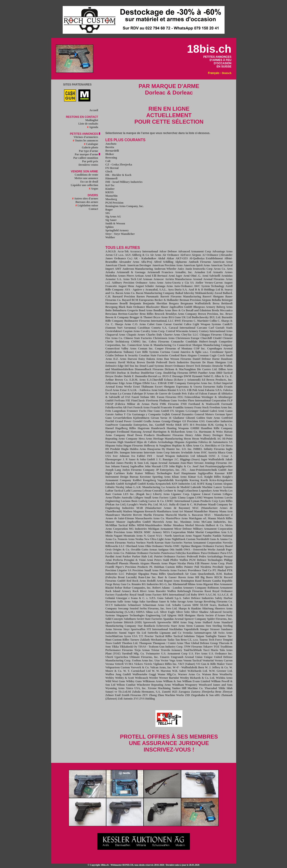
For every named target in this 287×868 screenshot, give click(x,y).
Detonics (206, 366)
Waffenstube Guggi (144, 674)
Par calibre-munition (87, 158)
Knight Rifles (213, 477)
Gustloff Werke (165, 425)
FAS (128, 397)
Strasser (215, 629)
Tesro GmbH (113, 643)
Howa (229, 446)
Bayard (126, 300)
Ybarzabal (211, 688)
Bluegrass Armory (204, 307)
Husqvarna (154, 449)
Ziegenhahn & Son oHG (206, 695)
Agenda (94, 127)
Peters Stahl (162, 560)
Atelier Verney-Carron (209, 283)
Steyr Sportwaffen (134, 629)
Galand (204, 411)
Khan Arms (179, 477)
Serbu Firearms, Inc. (152, 608)
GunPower (112, 425)
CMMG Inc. (139, 342)
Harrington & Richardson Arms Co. (175, 432)
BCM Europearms (143, 300)
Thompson (145, 643)
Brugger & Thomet (141, 317)
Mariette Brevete (132, 515)
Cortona (165, 352)
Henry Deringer (213, 435)
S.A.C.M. (211, 595)
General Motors (204, 414)
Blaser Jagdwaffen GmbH (176, 307)
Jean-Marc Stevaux (192, 463)
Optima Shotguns (191, 546)
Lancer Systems (223, 487)
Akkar (170, 258)
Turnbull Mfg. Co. (133, 654)
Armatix (218, 272)
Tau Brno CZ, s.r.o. (187, 640)
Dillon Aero (226, 369)
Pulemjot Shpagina (137, 574)
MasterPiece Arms (177, 518)
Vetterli (119, 664)
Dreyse (110, 376)
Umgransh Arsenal (182, 657)
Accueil (95, 110)
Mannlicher (201, 511)
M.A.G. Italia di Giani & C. (176, 504)
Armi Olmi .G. (192, 276)
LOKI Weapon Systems (209, 498)
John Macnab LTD (156, 466)
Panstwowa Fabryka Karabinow (181, 553)
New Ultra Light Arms (157, 539)
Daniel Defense (202, 359)
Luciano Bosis (129, 501)
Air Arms (156, 255)
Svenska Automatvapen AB (200, 633)
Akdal (161, 258)
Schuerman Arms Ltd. (157, 605)
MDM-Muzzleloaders (150, 525)
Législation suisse (88, 205)
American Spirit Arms (197, 265)
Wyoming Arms (115, 688)
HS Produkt (113, 449)
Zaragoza (184, 692)
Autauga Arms (164, 286)
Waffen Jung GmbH (118, 674)
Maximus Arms (190, 522)
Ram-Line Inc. (147, 577)
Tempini (228, 640)
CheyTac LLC (190, 335)
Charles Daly (154, 335)
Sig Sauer (111, 220)
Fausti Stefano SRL (144, 397)
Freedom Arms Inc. (221, 407)
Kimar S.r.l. (196, 477)
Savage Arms (185, 602)
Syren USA (131, 636)
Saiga (135, 602)
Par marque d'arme (87, 154)
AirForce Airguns (191, 255)
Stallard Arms (211, 622)
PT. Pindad (219, 570)
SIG (108, 213)
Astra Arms (156, 283)
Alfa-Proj (146, 262)
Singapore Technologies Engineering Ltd (141, 615)
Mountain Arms (133, 536)
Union (199, 657)
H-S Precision (198, 425)
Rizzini (110, 588)
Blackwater (153, 307)
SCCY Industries (116, 605)
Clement (227, 338)
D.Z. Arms (120, 359)
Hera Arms (145, 439)
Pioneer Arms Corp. (213, 563)
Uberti (109, 657)
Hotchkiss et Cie (215, 446)
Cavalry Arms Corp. (153, 331)
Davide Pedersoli (157, 362)
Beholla (216, 300)
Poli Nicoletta (203, 567)
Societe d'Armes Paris (219, 615)
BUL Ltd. (215, 317)
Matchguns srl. (198, 518)
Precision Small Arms (146, 570)
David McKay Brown (131, 362)
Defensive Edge (115, 366)
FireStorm (152, 400)
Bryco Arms (160, 317)
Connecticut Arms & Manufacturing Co (152, 345)
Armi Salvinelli (211, 276)
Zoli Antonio (125, 699)
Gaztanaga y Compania (146, 414)
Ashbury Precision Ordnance (130, 283)
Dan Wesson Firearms (178, 359)
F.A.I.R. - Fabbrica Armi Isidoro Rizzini (152, 390)
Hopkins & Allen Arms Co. (188, 446)
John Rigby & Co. (180, 466)
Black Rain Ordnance (132, 307)
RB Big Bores (204, 577)
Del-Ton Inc (131, 366)
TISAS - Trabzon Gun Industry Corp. (161, 647)
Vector (165, 660)
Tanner (222, 636)
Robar (119, 588)
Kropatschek (163, 484)
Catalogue (92, 144)
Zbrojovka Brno (211, 692)
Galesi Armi (217, 411)
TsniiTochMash (193, 650)
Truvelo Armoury (171, 650)
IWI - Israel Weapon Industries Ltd (171, 456)
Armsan (147, 279)
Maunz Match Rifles (220, 518)
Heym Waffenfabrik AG (207, 439)
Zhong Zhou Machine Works (166, 695)
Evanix (228, 387)
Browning (111, 158)
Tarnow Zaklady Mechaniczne (148, 640)
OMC (177, 546)
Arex (230, 269)
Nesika (139, 539)
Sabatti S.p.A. (173, 598)
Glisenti (190, 418)
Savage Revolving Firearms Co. (213, 602)
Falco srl (193, 394)
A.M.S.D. (111, 251)
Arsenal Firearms (214, 279)
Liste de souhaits (89, 124)
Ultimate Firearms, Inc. (144, 657)
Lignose (196, 494)
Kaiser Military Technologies (153, 473)
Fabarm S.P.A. (214, 390)
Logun (190, 498)
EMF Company (177, 383)
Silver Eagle (167, 612)
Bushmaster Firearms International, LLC (149, 321)
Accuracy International (144, 251)
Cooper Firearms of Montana (174, 348)
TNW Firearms (193, 647)
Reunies (136, 584)
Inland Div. (112, 452)
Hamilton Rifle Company (217, 428)
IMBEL (198, 449)
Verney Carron (224, 660)
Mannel (189, 511)
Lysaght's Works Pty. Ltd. (143, 504)
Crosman (203, 355)
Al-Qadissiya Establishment (206, 258)
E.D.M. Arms (138, 380)
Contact (94, 209)
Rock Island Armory (118, 591)
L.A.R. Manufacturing (147, 487)
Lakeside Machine (202, 487)
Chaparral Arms (116, 335)
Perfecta (118, 560)
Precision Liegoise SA (119, 570)
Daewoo (132, 359)
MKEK (138, 532)
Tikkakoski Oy (128, 647)
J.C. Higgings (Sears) (187, 459)
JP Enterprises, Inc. (168, 470)
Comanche (177, 342)
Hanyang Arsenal (141, 432)
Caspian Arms (131, 331)
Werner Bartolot (169, 678)
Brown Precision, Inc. (211, 314)
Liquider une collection (85, 185)
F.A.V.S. (181, 390)
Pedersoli (192, 556)
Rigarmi (208, 584)
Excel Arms (112, 390)
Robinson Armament (220, 588)
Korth (204, 480)
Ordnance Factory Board (217, 546)
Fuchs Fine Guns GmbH (154, 411)
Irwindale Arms (191, 452)
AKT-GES (182, 258)
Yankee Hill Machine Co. (187, 688)
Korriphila (182, 480)
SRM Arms (180, 622)
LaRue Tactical (114, 491)
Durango (177, 376)
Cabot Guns (155, 324)
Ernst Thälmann (143, 387)
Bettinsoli (227, 303)
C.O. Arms (139, 324)
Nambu (207, 536)
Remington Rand (191, 581)
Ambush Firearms (200, 262)
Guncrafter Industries (219, 421)
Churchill (206, 338)
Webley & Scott (125, 678)
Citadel (217, 338)
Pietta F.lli (193, 563)
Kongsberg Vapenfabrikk (158, 480)
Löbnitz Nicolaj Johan (119, 487)
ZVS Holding (147, 699)
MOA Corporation (174, 532)
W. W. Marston (161, 671)
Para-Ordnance (210, 553)
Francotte (166, 407)
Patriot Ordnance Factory (170, 556)
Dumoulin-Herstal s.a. (148, 376)
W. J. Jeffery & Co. (217, 667)
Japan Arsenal (159, 463)
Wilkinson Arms (152, 681)
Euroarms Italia (213, 387)
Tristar (155, 650)
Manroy (214, 511)
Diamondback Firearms (149, 369)
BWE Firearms (184, 321)
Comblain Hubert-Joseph (201, 342)
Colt (108, 161)
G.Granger (192, 411)
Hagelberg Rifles (126, 428)
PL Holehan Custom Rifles (166, 567)
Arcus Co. (220, 269)
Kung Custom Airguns (219, 484)
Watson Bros (210, 674)
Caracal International (182, 328)
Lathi (127, 491)
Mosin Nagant (114, 536)
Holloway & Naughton (157, 446)
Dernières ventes (89, 165)
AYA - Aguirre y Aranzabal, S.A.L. (146, 290)
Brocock (160, 314)
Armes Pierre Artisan (131, 276)
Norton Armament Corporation (203, 543)
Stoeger (204, 629)
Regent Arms (172, 581)
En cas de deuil (90, 182)
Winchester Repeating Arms (154, 685)
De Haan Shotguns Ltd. (217, 362)
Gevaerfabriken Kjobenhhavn (131, 418)
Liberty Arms (161, 494)
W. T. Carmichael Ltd (137, 671)
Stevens (118, 629)
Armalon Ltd (203, 272)
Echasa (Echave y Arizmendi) (182, 380)
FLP (230, 400)
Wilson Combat (126, 685)
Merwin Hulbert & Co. (209, 525)
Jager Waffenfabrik (213, 459)
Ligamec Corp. (181, 494)
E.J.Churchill (155, 380)
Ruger (109, 210)
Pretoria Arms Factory (173, 570)
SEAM (204, 605)
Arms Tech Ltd (132, 279)
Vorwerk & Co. (140, 667)
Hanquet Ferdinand (117, 432)
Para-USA (227, 553)
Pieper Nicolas (177, 563)
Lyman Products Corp (204, 501)
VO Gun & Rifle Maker (210, 664)
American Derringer (139, 265)
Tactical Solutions (184, 636)
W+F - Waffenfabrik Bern (188, 667)
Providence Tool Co (200, 570)
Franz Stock (201, 407)
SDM (196, 605)
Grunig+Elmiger (171, 421)
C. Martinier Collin (205, 321)
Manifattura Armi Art (170, 511)
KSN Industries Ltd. (184, 484)
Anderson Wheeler (165, 269)
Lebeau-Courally (153, 491)
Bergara (174, 303)
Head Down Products (141, 435)
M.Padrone (200, 504)
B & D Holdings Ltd (207, 290)
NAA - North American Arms (174, 536)
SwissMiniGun (114, 636)
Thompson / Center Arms (168, 643)
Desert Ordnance (175, 366)
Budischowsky (200, 317)
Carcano (202, 328)
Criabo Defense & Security (122, 355)
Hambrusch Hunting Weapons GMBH (175, 428)
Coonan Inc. (146, 348)
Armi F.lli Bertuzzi (156, 276)
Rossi (208, 591)
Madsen (128, 511)
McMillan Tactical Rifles (121, 525)
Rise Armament (223, 584)
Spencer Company (195, 619)
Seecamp (123, 608)
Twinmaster (153, 654)
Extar (123, 390)
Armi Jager (175, 276)
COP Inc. (200, 348)
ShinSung (208, 608)
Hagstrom (143, 428)
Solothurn (130, 619)
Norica (131, 543)
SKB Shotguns (187, 615)
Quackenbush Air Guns (182, 574)
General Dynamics (182, 414)
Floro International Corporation (207, 400)
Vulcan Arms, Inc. (161, 667)
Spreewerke (164, 622)
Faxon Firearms (167, 397)
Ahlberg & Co (140, 255)
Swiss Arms (225, 633)
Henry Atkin (193, 435)
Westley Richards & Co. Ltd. (197, 678)
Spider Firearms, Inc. (220, 619)
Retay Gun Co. (122, 584)
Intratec (175, 452)
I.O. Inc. (187, 449)
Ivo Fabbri (138, 456)
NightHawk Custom (184, 539)
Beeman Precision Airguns (195, 300)
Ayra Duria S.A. (178, 290)
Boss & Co (178, 310)
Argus (94, 189)
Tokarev (208, 647)
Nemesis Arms (126, 539)
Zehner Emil (113, 695)
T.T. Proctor (146, 636)
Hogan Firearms (133, 446)
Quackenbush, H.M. (210, 574)
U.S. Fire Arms (198, 654)
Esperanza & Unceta (189, 387)
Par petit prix (91, 161)
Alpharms (181, 262)
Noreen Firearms (116, 543)
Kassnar (220, 473)
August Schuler (145, 286)
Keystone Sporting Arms (155, 477)
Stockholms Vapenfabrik (184, 629)
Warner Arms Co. (189, 674)
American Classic (116, 265)
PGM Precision (114, 203)
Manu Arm (226, 511)
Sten (208, 626)
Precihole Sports (223, 567)
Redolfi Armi (155, 581)
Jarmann (174, 463)
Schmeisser (134, 605)
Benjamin (135, 303)
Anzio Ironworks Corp (199, 269)
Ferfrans (120, 400)
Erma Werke (124, 387)
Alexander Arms (129, 262)
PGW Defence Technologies (206, 560)
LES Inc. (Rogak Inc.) (137, 494)
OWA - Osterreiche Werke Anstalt (204, 550)
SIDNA (140, 612)
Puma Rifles (158, 574)
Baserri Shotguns (213, 296)
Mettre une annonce (87, 178)
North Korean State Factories (165, 543)
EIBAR (162, 383)
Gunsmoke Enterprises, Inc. (137, 425)
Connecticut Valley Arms (121, 348)
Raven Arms (186, 577)
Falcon (203, 394)
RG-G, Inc (166, 584)
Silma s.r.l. (152, 612)
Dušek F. (129, 376)
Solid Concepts (114, 619)
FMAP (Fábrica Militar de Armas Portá (132, 404)
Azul (191, 290)
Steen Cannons (195, 626)
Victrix (148, 664)
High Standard (127, 442)
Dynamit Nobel (201, 376)
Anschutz (111, 144)
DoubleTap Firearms (176, 373)
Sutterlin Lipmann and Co (164, 633)
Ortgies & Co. (121, 550)
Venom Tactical (192, 660)
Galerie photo (91, 147)
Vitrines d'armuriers (87, 137)
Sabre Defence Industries (198, 598)
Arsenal (198, 279)
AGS (128, 255)
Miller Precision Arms (119, 532)
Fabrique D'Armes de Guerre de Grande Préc (160, 394)
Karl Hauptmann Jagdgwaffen (193, 473)
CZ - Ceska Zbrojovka (119, 165)
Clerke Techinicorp (117, 342)
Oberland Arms (135, 546)
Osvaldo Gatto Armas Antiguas (150, 550)
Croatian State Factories (153, 355)
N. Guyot (149, 536)
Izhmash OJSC (206, 456)
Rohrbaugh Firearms (190, 591)
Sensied (134, 608)
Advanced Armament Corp (195, 251)
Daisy (142, 359)
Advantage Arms (222, 251)
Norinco (141, 543)
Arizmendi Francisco (160, 272)
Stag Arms (195, 622)
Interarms (137, 452)
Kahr (130, 473)
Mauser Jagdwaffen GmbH (134, 522)
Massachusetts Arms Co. (150, 518)
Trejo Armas (142, 650)
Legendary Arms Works (213, 491)
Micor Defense (183, 529)
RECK (218, 577)
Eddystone (112, 383)
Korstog (194, 480)
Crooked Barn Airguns (183, 355)
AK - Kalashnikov (145, 258)
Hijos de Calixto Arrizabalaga (155, 442)
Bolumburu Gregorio (125, 310)
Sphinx (110, 227)
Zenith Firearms (131, 695)
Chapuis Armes (136, 335)
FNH (184, 404)
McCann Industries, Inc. (217, 522)
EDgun (137, 383)
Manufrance (113, 515)
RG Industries (150, 584)
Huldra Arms (138, 449)
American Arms (223, 262)
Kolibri (137, 480)
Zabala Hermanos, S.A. (146, 692)
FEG (181, 397)
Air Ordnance (171, 255)
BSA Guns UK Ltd (180, 317)
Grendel (138, 421)
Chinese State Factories (138, 338)
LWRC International (178, 501)
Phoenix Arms (159, 563)
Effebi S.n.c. (150, 383)
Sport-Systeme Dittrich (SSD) (124, 622)
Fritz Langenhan (116, 411)
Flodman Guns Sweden (173, 400)
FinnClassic (138, 400)
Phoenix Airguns (139, 563)
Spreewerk (150, 622)
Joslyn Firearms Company (138, 470)
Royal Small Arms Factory (146, 595)
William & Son (172, 681)
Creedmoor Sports (221, 352)
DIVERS (111, 373)
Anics (181, 269)
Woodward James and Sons (216, 685)
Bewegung (112, 307)
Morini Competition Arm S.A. (214, 532)
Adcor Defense (168, 251)
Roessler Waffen (166, 591)
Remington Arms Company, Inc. (125, 206)
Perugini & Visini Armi (138, 560)
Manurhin (112, 196)
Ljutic (173, 498)
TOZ (217, 647)
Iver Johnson (121, 456)
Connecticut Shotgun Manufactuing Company (205, 345)
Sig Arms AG (113, 217)
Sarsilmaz (152, 602)
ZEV (145, 695)
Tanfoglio (211, 636)
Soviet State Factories (150, 619)
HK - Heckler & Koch (118, 175)
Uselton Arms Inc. (143, 660)
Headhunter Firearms (170, 435)
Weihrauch (142, 678)
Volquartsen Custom (118, 667)
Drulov (119, 376)
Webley (110, 678)
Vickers (139, 664)
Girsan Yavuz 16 (161, 418)
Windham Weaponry (185, 685)
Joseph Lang (113, 470)
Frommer (132, 411)
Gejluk (166, 414)
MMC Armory (153, 532)
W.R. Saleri (179, 671)
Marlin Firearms (154, 515)
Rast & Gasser (167, 577)
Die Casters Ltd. (207, 369)
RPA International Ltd (176, 595)
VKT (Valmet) (187, 664)
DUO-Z (167, 376)
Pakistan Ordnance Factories (143, 553)
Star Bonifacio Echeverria (154, 626)
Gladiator (179, 418)
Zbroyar (227, 692)
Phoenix (124, 563)
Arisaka (110, 272)
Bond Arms (146, 310)
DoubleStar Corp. (152, 373)
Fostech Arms (142, 407)
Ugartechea (121, 657)
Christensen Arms (164, 338)
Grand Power (123, 421)
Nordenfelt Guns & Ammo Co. (214, 539)
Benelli (124, 303)
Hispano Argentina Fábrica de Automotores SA (203, 442)
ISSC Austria (209, 452)
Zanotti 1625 (170, 692)
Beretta (110, 147)
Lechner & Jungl (174, 491)
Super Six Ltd (137, 633)
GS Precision (190, 421)
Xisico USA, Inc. (136, 688)
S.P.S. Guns (156, 598)
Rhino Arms (195, 584)
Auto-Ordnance (183, 286)
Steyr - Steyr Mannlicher (120, 234)
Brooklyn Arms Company (181, 314)
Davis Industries (179, 362)
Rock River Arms (143, 591)
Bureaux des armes (88, 202)
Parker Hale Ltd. (143, 556)
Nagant (197, 536)
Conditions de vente (87, 175)
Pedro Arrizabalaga (211, 556)
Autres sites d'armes (86, 199)
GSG (202, 421)
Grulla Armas (152, 421)
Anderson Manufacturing (138, 269)
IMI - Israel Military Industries (124, 182)
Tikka (115, 647)
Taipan (200, 636)
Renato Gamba (212, 581)
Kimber (110, 189)
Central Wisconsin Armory (182, 331)
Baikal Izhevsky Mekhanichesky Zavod (199, 293)
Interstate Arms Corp (157, 452)
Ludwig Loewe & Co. (151, 501)
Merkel (189, 525)
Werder (153, 678)
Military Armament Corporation (213, 529)
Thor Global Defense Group (201, 643)
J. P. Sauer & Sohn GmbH (139, 459)
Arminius (227, 276)
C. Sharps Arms (121, 324)
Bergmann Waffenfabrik (196, 303)
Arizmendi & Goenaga (131, 272)
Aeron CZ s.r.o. (115, 255)
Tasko (171, 640)
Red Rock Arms (136, 581)
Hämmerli (112, 178)
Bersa (216, 303)
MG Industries (138, 529)
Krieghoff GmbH (135, 484)
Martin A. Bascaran (191, 515)
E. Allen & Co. (220, 376)
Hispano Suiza (114, 446)
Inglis (229, 449)
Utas (157, 660)
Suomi (123, 633)
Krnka (151, 484)
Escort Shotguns (165, 387)
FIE (128, 400)
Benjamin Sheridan (155, 303)
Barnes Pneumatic (148, 296)
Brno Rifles (147, 314)
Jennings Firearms (216, 463)
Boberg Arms (225, 307)
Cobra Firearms (159, 342)
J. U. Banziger (165, 459)
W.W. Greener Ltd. (221, 671)
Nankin (217, 536)
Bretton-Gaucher (128, 314)
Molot (191, 532)
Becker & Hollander (167, 300)
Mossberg (111, 199)
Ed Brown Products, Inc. (217, 380)
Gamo (229, 411)
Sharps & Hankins (190, 608)
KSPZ (201, 484)
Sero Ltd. (172, 608)
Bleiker (110, 154)
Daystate (196, 362)
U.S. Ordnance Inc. (221, 654)
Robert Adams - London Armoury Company (179, 588)
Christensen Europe (187, 338)
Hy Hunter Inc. (171, 449)
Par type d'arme (89, 151)
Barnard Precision (124, 296)
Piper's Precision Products (132, 567)
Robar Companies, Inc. (137, 588)
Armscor (159, 279)
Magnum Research (144, 511)
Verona (110, 664)
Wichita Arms (224, 678)
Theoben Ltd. (130, 643)
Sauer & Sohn (168, 602)
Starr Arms (178, 626)
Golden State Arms (208, 418)
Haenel (110, 428)
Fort (130, 407)
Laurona (136, 491)
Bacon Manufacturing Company (155, 293)
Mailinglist (93, 120)
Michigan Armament (161, 529)
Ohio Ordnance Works (159, 546)
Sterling (217, 626)
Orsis (109, 550)
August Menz (126, 286)
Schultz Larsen (182, 605)
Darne (216, 359)
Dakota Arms (155, 359)
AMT (118, 269)
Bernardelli (112, 151)
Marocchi (171, 515)
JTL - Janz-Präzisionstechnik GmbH (204, 470)
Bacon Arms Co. (125, 293)
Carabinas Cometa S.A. (152, 328)
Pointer (189, 567)
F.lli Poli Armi (196, 390)
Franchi (155, 407)
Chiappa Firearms (211, 335)
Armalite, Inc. (184, 272)
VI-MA (129, 664)
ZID (187, 695)
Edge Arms (126, 383)
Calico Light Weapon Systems (202, 324)
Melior (168, 525)
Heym (187, 439)
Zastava (196, 692)
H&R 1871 (182, 425)
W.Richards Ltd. (197, 671)
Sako (142, 602)
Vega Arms (176, 660)
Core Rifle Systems (147, 352)
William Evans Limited (196, 681)
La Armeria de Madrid (175, 487)
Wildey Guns (134, 681)
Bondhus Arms (162, 310)
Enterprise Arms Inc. (200, 383)
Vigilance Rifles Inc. (165, 664)
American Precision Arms (167, 265)
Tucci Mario (211, 650)
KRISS (110, 192)
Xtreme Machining (159, 688)
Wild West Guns (115, 681)
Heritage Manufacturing (168, 439)
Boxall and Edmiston (198, 310)
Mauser (110, 522)
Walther (110, 237)
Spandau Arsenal (173, 619)
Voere (229, 664)
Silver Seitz (183, 612)
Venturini (208, 660)
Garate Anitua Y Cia (118, 414)
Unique (208, 657)
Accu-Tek (123, 251)
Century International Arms (216, 331)
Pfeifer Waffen (179, 560)
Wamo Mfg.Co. (167, 674)
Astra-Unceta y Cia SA (179, 283)
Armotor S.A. (114, 279)
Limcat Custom (211, 494)
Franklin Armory (183, 407)
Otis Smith (176, 550)
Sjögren (172, 615)
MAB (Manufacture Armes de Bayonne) (163, 508)
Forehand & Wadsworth (204, 404)
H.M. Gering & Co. (220, 425)
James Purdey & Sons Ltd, (133, 463)
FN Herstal (112, 168)
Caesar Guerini (173, 324)
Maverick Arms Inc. (166, 522)
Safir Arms (124, 602)
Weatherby (226, 674)
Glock (109, 171)
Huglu (125, 449)
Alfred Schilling (164, 262)
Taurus (204, 640)
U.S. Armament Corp (174, 654)
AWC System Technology (209, 286)
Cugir (213, 355)
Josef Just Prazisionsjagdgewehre (213, 466)
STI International (157, 629)
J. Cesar (223, 456)
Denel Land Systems (152, 366)
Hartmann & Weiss (211, 432)
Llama (182, 498)
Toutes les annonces (86, 141)
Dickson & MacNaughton (180, 369)
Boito (109, 310)
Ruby (194, 595)
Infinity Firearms (214, 449)
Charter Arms (172, 335)
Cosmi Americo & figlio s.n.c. (190, 352)
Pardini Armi (114, 556)
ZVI (136, 699)
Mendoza (178, 525)
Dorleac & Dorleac (128, 373)
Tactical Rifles (164, 636)
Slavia (200, 615)
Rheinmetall (180, 584)
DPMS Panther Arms (202, 373)
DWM (188, 376)
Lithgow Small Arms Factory (151, 498)
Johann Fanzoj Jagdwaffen (127, 466)
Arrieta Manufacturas (178, 279)
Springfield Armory (117, 230)
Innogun (125, 452)
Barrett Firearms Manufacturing (181, 296)
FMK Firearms (169, 404)
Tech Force (215, 640)
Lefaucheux (191, 491)
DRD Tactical (224, 373)
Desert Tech (193, 366)
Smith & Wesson (115, 223)
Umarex (165, 657)
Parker (127, 556)
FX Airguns (177, 411)
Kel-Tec (110, 185)
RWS (201, 595)
